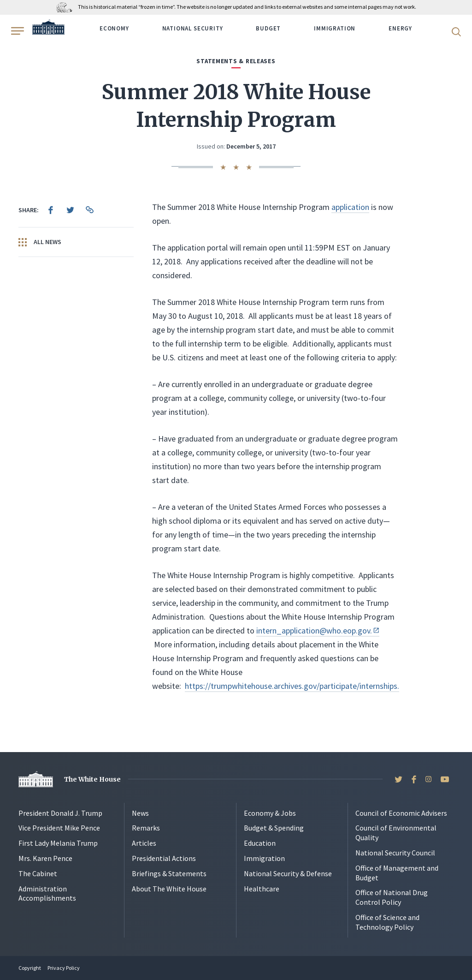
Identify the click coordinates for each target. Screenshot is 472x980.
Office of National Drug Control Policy (392, 897)
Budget (268, 28)
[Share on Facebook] (51, 210)
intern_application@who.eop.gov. (318, 630)
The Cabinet (38, 873)
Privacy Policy (64, 968)
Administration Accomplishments (47, 893)
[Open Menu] (17, 31)
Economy (114, 28)
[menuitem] (51, 210)
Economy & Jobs (270, 813)
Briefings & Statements (169, 873)
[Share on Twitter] (70, 210)
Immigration (335, 28)
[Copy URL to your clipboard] (89, 210)
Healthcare (262, 889)
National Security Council (395, 853)
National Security (193, 28)
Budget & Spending (274, 828)
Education (260, 843)
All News (40, 242)
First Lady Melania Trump (58, 843)
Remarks (146, 828)
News (140, 813)
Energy (400, 28)
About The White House (169, 889)
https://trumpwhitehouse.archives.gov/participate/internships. (292, 686)
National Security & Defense (288, 873)
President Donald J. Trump (60, 813)
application (350, 207)
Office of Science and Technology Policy (387, 922)
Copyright (30, 968)
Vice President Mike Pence (59, 828)
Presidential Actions (164, 858)
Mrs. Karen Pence (45, 858)
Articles (144, 843)
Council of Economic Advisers (401, 813)
